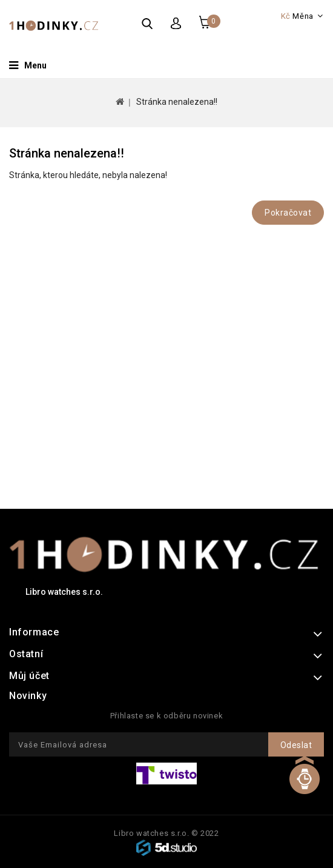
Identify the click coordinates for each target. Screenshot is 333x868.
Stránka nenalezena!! (177, 102)
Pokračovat (288, 213)
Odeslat (296, 745)
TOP (304, 788)
